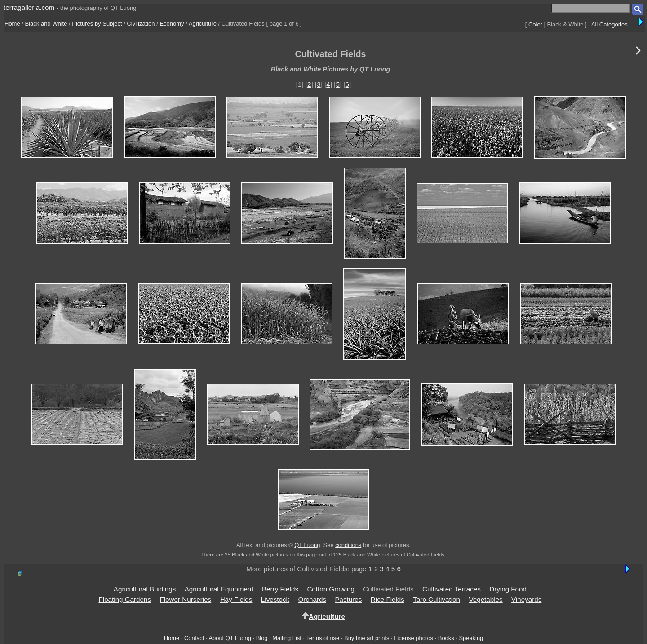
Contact (194, 638)
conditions (348, 545)
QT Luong (307, 545)
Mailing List (287, 638)
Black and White (46, 24)
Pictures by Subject (97, 24)
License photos (414, 638)
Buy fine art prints (367, 638)
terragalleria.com (29, 7)
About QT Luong (230, 638)
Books (446, 638)
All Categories (609, 24)
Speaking (471, 638)
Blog (262, 638)
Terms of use (323, 638)
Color (535, 24)
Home (12, 24)
